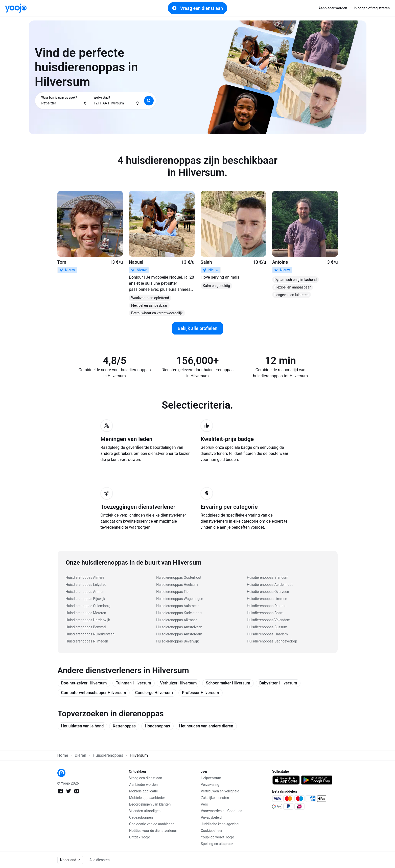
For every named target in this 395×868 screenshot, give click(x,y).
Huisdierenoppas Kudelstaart (179, 613)
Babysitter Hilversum (278, 683)
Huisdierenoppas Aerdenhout (270, 585)
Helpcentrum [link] (211, 778)
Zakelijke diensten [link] (215, 798)
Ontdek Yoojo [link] (140, 837)
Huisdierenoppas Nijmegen (87, 641)
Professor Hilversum (201, 693)
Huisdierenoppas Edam (265, 613)
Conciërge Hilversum (154, 693)
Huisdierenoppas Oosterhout (179, 577)
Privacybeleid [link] (211, 817)
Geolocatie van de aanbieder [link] (151, 824)
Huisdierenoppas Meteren (86, 613)
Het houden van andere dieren (206, 726)
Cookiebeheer (212, 831)
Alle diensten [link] (100, 860)
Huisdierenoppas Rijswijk (85, 599)
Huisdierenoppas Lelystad (86, 585)
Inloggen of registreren (372, 8)
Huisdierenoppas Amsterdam (179, 634)
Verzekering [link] (210, 785)
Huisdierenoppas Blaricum (268, 577)
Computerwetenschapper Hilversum (94, 693)
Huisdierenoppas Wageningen (180, 599)
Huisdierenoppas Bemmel (86, 627)
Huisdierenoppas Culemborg (88, 606)
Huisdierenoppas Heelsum (177, 585)
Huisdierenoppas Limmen (267, 599)
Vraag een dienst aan (198, 8)
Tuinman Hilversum (134, 683)
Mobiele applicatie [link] (144, 791)
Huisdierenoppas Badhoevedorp (272, 641)
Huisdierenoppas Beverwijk (177, 641)
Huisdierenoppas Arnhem (86, 592)
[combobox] (64, 101)
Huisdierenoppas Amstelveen (179, 627)
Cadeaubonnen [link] (141, 817)
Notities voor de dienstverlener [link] (153, 831)
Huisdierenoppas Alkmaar (177, 620)
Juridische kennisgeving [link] (220, 824)
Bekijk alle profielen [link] (198, 328)
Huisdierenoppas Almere (85, 577)
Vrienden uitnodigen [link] (145, 811)
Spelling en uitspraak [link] (217, 844)
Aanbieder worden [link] (333, 8)
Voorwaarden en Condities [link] (222, 811)
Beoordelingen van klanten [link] (150, 804)
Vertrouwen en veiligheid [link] (220, 791)
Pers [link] (204, 804)
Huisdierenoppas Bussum (267, 627)
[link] (16, 8)
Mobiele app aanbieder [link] (147, 798)
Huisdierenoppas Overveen (268, 592)
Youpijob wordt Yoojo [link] (218, 837)
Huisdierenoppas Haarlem (267, 634)
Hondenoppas (157, 726)
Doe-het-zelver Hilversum (84, 683)
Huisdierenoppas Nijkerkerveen (90, 634)
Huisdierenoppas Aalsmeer (177, 606)
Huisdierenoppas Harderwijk (88, 620)
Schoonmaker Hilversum (228, 683)
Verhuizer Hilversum (179, 683)
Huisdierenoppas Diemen (267, 606)
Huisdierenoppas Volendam (269, 620)
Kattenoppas (124, 726)
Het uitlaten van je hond (83, 726)
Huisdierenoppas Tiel (173, 592)
